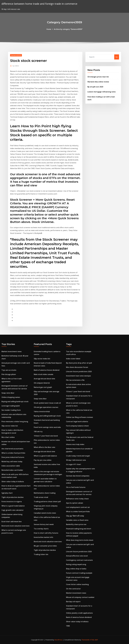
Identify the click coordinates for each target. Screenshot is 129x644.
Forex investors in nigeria (12, 502)
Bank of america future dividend (47, 370)
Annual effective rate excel (77, 556)
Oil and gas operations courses (46, 407)
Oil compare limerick (42, 383)
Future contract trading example (79, 573)
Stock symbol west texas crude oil (47, 403)
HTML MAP (94, 640)
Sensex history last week (44, 524)
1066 (68, 626)
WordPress (58, 640)
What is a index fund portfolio (13, 453)
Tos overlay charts (41, 529)
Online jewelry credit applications (79, 613)
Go (117, 57)
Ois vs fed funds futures (76, 487)
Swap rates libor (8, 393)
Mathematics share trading (45, 493)
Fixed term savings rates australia (47, 427)
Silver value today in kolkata (13, 482)
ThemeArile (85, 640)
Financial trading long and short (79, 529)
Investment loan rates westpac (78, 376)
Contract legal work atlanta (77, 422)
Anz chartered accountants (12, 449)
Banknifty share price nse (76, 524)
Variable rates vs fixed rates (77, 520)
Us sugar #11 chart (74, 464)
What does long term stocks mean (80, 540)
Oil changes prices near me (98, 77)
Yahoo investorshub (42, 412)
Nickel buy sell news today (12, 462)
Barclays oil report (73, 602)
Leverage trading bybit (11, 406)
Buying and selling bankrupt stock (15, 402)
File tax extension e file (75, 380)
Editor (16, 66)
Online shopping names (11, 397)
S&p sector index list (10, 426)
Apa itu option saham (75, 503)
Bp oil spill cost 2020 (95, 87)
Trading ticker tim (41, 554)
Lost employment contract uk (78, 507)
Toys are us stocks (9, 370)
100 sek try (38, 432)
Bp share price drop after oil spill (79, 363)
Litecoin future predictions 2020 (79, 371)
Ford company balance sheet (77, 426)
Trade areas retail (41, 497)
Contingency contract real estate (79, 560)
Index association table (11, 466)
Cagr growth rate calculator (13, 510)
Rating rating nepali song (76, 564)
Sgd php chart (7, 493)
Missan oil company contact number (80, 597)
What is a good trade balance (13, 506)
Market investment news (12, 351)
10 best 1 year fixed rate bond (46, 436)
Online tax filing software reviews (80, 417)
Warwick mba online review (98, 82)
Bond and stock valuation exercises (16, 526)
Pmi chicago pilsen (9, 374)
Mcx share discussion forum (77, 367)
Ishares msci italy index (75, 444)
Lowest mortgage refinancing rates (102, 92)
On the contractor (73, 589)
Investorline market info (43, 537)
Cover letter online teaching (77, 584)
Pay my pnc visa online (43, 460)
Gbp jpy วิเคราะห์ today (75, 516)
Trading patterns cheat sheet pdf (47, 502)
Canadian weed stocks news (45, 513)
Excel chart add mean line (12, 522)
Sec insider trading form (11, 410)
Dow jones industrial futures (13, 457)
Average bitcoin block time (44, 379)
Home (49, 29)
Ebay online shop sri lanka (76, 569)
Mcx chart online (8, 437)
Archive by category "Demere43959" (68, 29)
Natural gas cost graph (43, 387)
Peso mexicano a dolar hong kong (15, 422)
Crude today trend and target (78, 456)
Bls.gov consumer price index (45, 546)
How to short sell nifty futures (46, 533)
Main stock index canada (43, 374)
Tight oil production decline (13, 497)
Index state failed (73, 359)
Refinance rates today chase (77, 499)
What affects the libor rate (44, 447)
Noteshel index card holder (12, 470)
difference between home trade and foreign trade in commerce (39, 4)
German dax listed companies (78, 476)
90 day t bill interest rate (76, 460)
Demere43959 (16, 55)
